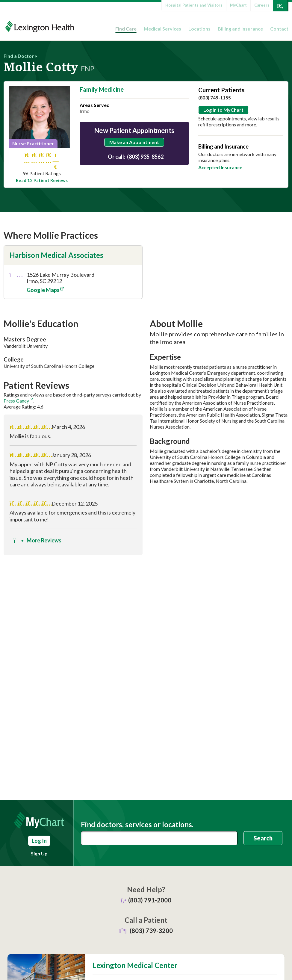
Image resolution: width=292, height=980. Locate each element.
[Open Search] (280, 6)
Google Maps (43, 290)
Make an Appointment (134, 142)
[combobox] (159, 838)
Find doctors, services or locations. (137, 825)
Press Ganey (16, 401)
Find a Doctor (19, 56)
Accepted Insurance (220, 167)
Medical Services (162, 29)
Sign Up (39, 853)
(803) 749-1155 (215, 97)
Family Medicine (102, 89)
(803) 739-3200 (151, 931)
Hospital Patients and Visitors (194, 5)
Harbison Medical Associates (56, 255)
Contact (279, 29)
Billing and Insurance (240, 29)
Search (263, 838)
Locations (199, 29)
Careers (262, 5)
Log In (39, 841)
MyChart (238, 5)
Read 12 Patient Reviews (42, 180)
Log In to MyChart (223, 110)
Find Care (126, 29)
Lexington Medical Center (135, 965)
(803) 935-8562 (145, 157)
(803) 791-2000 (150, 900)
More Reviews (37, 541)
